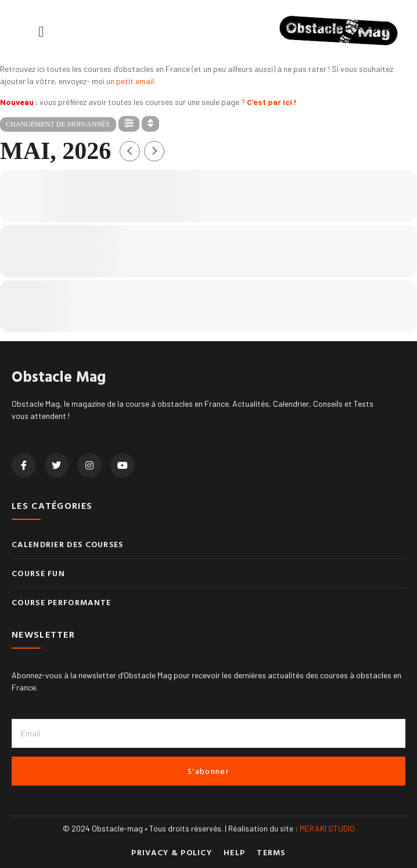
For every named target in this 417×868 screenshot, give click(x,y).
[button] (41, 31)
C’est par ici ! (272, 102)
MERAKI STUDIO (327, 828)
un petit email (130, 81)
